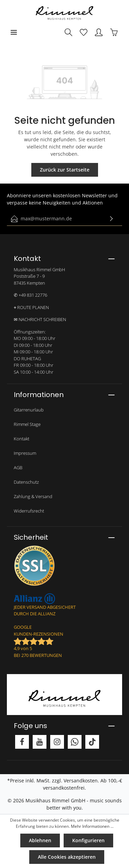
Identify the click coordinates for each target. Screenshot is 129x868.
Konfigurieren (88, 840)
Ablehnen (40, 840)
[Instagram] (57, 742)
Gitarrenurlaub (29, 410)
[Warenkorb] (114, 32)
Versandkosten (81, 781)
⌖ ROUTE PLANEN (31, 307)
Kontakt (21, 439)
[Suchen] (68, 32)
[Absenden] (111, 219)
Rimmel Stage (27, 424)
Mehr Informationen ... (92, 826)
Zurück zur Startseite (65, 170)
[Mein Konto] (99, 32)
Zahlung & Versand (33, 496)
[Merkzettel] (84, 32)
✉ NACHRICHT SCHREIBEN (40, 319)
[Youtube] (40, 742)
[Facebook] (22, 742)
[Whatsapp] (75, 742)
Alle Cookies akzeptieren (67, 857)
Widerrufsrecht (29, 511)
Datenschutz (26, 482)
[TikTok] (92, 742)
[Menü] (14, 32)
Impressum (25, 453)
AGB (18, 468)
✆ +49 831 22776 (30, 295)
